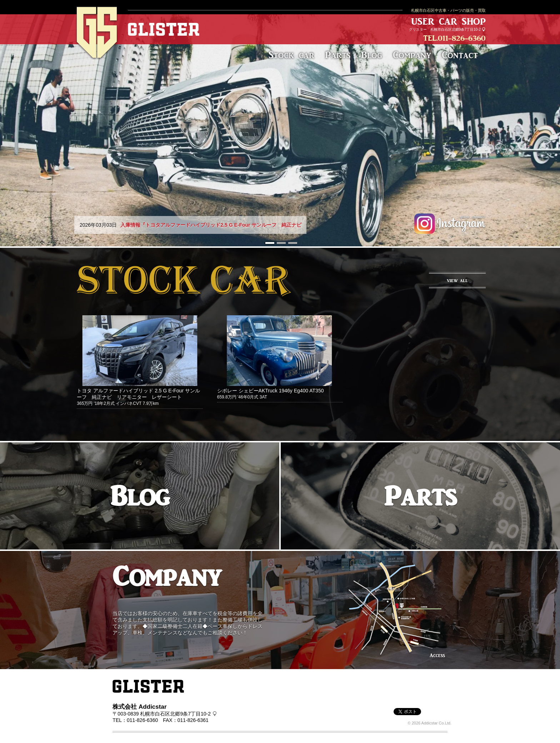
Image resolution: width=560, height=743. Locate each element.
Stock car (291, 55)
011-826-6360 (462, 38)
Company (412, 55)
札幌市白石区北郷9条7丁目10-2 (456, 29)
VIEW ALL (457, 281)
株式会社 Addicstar (139, 707)
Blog (372, 55)
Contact (460, 55)
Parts (338, 55)
